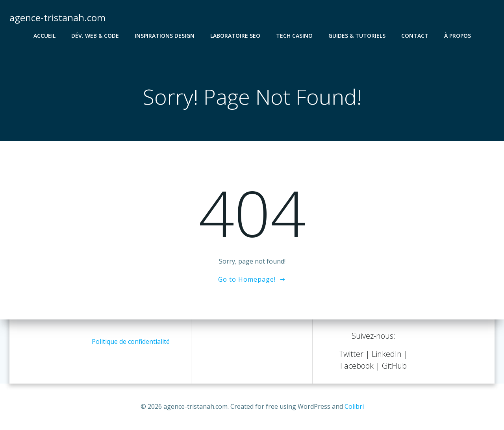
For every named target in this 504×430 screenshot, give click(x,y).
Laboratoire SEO (235, 36)
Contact (415, 36)
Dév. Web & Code (95, 36)
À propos (458, 36)
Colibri (354, 406)
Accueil (44, 36)
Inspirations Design (165, 36)
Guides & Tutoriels (357, 36)
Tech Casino (294, 36)
